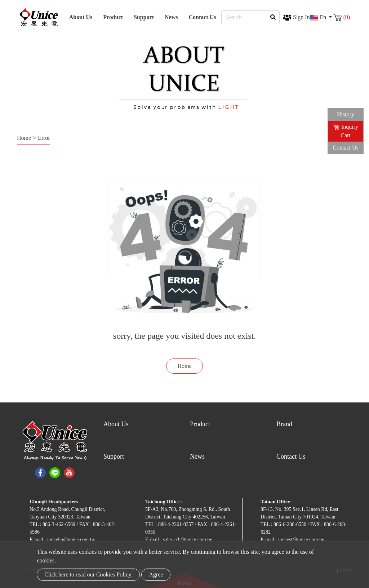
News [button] (171, 17)
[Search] (250, 17)
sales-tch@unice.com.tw (188, 540)
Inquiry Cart (346, 131)
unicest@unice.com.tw (301, 540)
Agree (156, 574)
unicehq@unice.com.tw (71, 540)
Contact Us (202, 17)
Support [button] (144, 17)
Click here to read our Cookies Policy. (88, 574)
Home (24, 138)
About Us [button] (81, 17)
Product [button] (113, 17)
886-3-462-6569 (60, 524)
